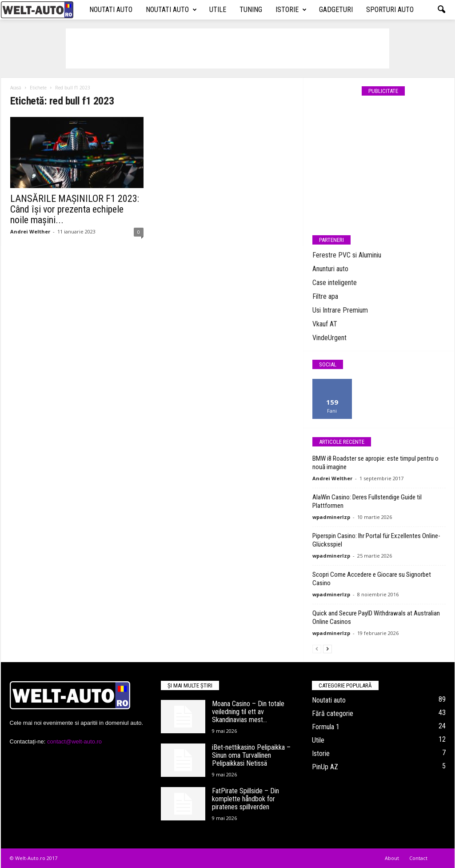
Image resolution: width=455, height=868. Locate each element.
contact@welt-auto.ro (74, 741)
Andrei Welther (30, 231)
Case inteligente (335, 283)
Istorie (291, 10)
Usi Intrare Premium (340, 310)
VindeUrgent (329, 338)
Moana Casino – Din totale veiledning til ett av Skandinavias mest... (248, 712)
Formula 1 (326, 727)
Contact (418, 858)
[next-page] (327, 649)
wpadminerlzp (331, 517)
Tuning (251, 10)
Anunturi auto (330, 269)
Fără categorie (333, 713)
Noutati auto (111, 10)
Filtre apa (325, 296)
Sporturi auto (390, 10)
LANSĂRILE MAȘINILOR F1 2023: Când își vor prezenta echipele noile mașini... (75, 209)
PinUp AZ (325, 767)
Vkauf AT (325, 324)
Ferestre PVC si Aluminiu (347, 255)
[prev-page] (317, 649)
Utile (218, 10)
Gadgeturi (336, 10)
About (392, 858)
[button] (441, 10)
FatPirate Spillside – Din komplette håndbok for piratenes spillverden (245, 799)
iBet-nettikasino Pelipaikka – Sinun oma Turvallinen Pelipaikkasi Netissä (251, 755)
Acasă (16, 88)
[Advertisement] (227, 48)
